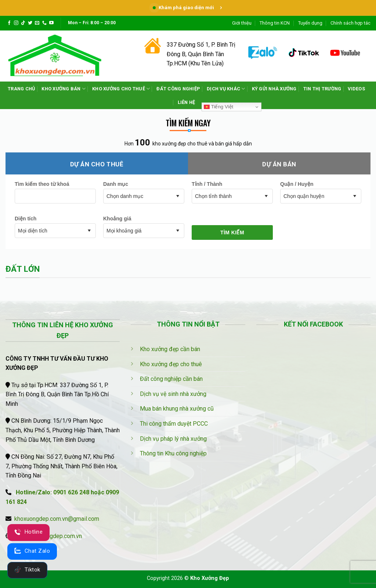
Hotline (28, 532)
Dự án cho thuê (97, 164)
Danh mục (116, 184)
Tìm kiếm (232, 232)
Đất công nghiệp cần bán (171, 379)
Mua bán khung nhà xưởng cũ (177, 409)
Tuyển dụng (310, 23)
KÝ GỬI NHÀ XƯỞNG (274, 89)
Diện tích (26, 219)
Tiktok (27, 570)
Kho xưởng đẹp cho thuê (171, 364)
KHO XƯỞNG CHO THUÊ (121, 89)
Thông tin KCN (275, 23)
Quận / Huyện (297, 184)
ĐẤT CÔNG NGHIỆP (178, 89)
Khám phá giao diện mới (188, 8)
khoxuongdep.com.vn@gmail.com (57, 519)
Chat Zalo (32, 551)
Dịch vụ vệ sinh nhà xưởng (173, 394)
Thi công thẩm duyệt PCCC (174, 424)
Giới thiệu (242, 23)
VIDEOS (356, 89)
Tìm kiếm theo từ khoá (42, 184)
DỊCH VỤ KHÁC (226, 89)
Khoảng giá (117, 219)
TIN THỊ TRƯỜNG (322, 89)
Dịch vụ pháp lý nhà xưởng (173, 439)
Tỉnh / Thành (207, 184)
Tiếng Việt (218, 107)
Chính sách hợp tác (350, 23)
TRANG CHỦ (21, 89)
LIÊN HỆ (187, 102)
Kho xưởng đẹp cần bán (170, 349)
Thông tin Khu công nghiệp (173, 453)
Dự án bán (279, 164)
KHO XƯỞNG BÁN (64, 89)
